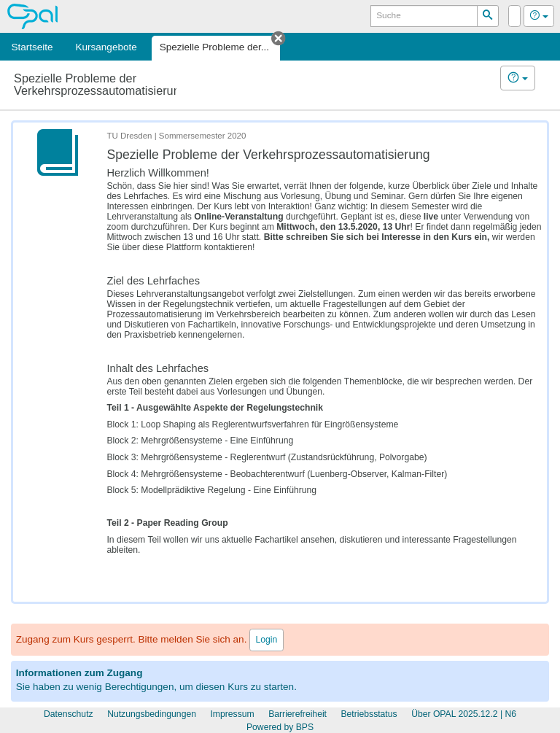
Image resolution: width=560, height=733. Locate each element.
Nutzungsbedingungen (152, 714)
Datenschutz (69, 714)
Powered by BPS (280, 727)
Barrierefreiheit (297, 714)
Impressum (232, 714)
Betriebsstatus (369, 714)
